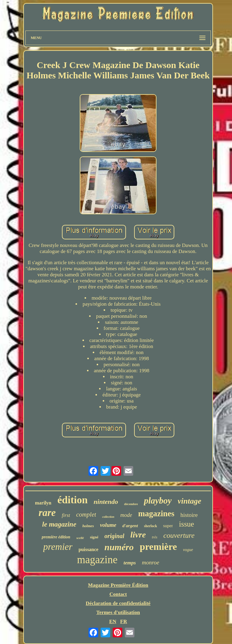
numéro (119, 547)
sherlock (151, 526)
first (66, 515)
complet (86, 514)
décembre (131, 504)
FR (124, 621)
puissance (89, 549)
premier (58, 547)
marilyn (43, 503)
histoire (189, 515)
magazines (156, 514)
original (114, 536)
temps (130, 563)
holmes (88, 526)
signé (94, 537)
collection (108, 517)
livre (138, 535)
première (158, 547)
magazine (97, 560)
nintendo (106, 502)
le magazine (59, 524)
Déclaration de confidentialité (118, 603)
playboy (158, 501)
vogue (188, 550)
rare (47, 513)
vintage (189, 501)
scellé (80, 538)
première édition (56, 537)
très (155, 537)
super (168, 526)
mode (126, 515)
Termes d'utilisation (118, 612)
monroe (151, 562)
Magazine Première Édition (118, 585)
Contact (118, 594)
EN (113, 621)
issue (186, 524)
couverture (179, 535)
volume (108, 525)
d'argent (130, 526)
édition (72, 500)
